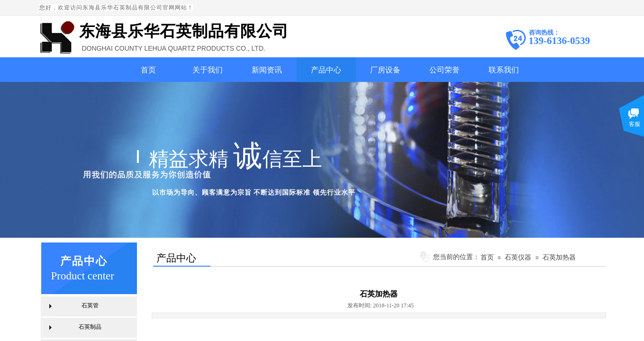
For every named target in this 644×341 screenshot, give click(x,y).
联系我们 (504, 70)
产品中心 (326, 70)
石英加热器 (559, 257)
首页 (148, 70)
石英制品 (90, 327)
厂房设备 (385, 70)
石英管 (90, 305)
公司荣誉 (444, 70)
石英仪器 (518, 257)
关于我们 (208, 70)
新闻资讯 (267, 70)
